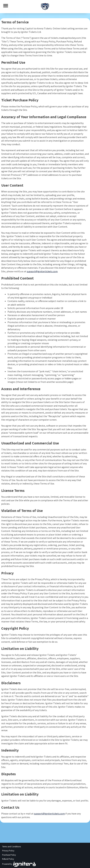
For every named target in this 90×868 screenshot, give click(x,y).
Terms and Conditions (12, 847)
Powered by (19, 864)
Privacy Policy (8, 851)
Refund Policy (8, 859)
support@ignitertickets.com (42, 271)
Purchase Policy (9, 855)
